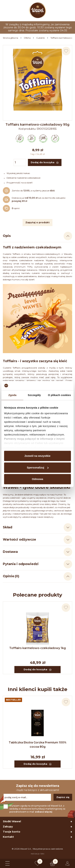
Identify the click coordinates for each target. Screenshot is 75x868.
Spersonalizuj (38, 467)
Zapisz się (63, 797)
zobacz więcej (44, 812)
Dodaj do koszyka (38, 669)
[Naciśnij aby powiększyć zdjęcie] (37, 80)
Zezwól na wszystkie (37, 456)
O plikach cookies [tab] (59, 395)
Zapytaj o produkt (37, 222)
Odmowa (37, 479)
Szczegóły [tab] (34, 395)
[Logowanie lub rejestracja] (67, 863)
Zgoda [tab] (12, 395)
